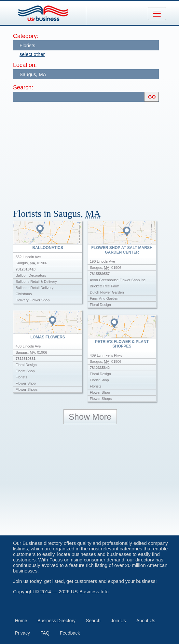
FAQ (45, 633)
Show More (90, 417)
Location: (25, 65)
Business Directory (56, 621)
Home (21, 621)
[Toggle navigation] (157, 14)
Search (93, 621)
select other (32, 54)
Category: (26, 36)
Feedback (70, 633)
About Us (146, 621)
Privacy (22, 633)
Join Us (118, 621)
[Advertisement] (96, 152)
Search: (23, 87)
